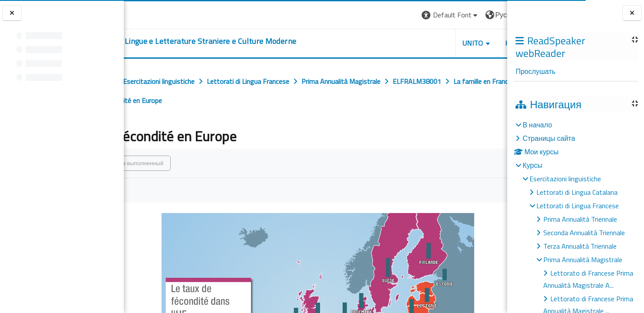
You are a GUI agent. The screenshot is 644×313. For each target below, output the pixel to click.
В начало (537, 125)
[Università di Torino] (151, 14)
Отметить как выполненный (184, 163)
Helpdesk (455, 43)
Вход (492, 15)
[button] (383, 15)
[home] (239, 41)
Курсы (532, 165)
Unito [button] (406, 43)
